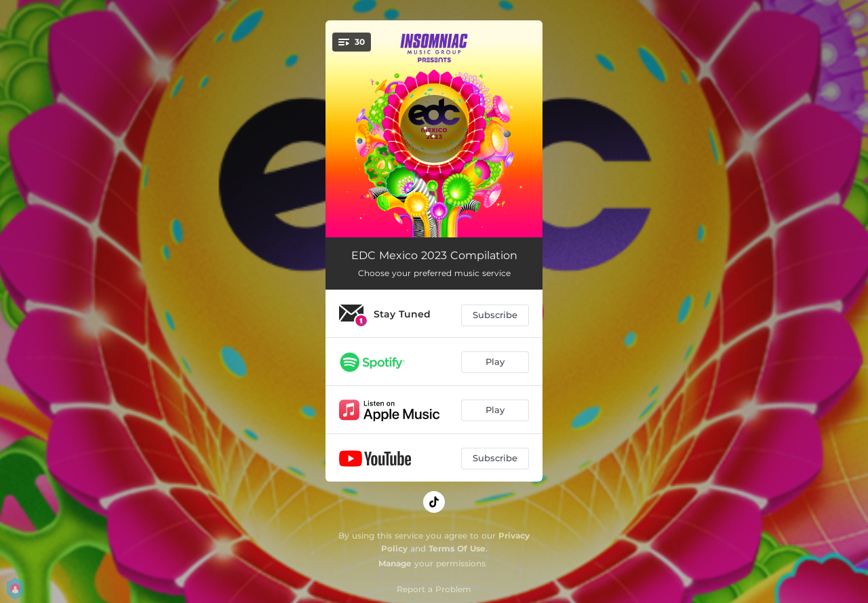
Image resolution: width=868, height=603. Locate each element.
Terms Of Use (457, 548)
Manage (395, 563)
